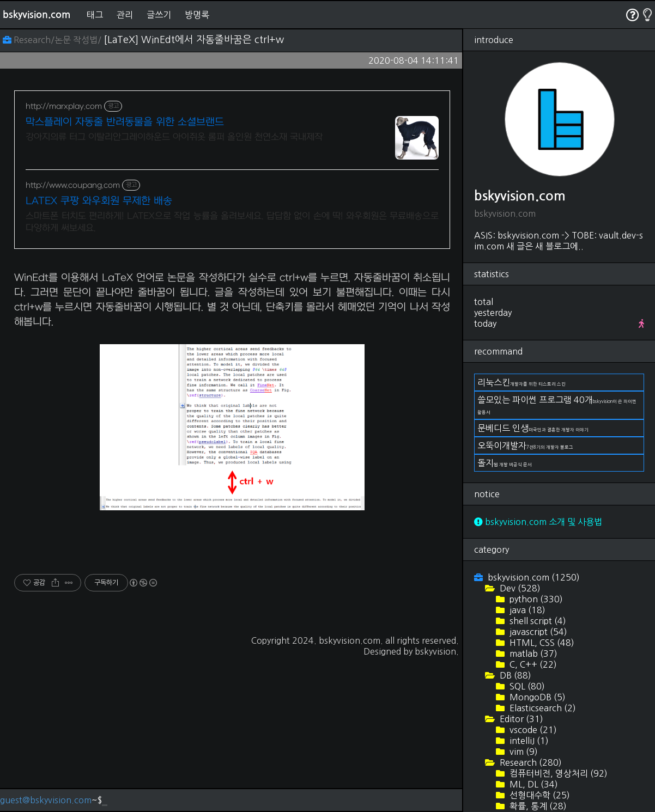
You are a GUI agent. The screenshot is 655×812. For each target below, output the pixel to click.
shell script (537, 621)
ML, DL (533, 784)
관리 (125, 15)
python (535, 599)
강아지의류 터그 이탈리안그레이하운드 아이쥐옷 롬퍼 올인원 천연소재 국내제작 (174, 137)
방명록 (197, 15)
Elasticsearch (542, 708)
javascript (537, 632)
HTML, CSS (541, 643)
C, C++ (532, 664)
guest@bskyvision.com (46, 800)
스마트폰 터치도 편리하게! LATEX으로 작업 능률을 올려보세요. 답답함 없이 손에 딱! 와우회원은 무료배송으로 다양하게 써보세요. (232, 222)
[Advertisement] (232, 336)
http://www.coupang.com (73, 185)
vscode (532, 730)
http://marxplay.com (64, 106)
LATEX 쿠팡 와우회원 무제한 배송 (99, 201)
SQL (526, 686)
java (526, 610)
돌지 (505, 463)
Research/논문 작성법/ (53, 40)
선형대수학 (539, 795)
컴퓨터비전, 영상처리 (557, 773)
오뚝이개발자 (525, 445)
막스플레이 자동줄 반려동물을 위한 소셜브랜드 (125, 122)
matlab (532, 654)
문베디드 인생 (533, 428)
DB (514, 675)
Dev (519, 588)
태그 (95, 15)
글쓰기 (159, 15)
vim (523, 752)
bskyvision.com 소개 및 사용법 (538, 522)
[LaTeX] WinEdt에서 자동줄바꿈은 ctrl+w (194, 40)
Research (530, 762)
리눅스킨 (521, 382)
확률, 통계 (537, 806)
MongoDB (536, 697)
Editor (520, 719)
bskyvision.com (37, 15)
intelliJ (528, 741)
